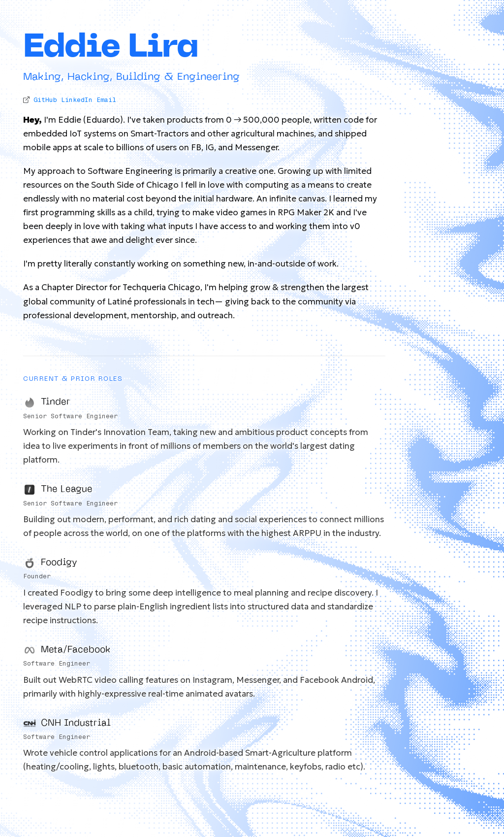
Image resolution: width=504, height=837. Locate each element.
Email (106, 100)
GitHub (45, 100)
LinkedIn (77, 100)
